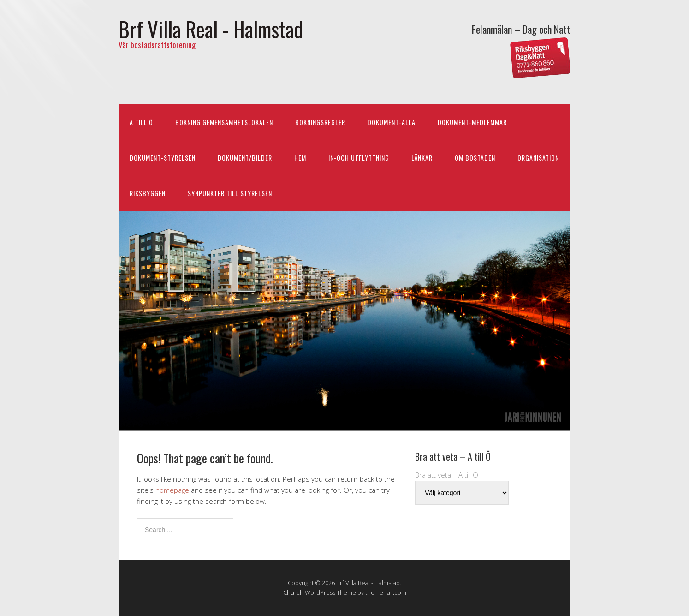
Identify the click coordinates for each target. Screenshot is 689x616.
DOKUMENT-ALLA (392, 122)
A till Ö (141, 122)
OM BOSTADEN (475, 158)
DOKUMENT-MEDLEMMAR (472, 122)
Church (293, 592)
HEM (300, 158)
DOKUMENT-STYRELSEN (163, 158)
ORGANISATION (538, 158)
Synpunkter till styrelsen (230, 193)
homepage (172, 490)
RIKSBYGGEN (148, 193)
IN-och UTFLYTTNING (359, 158)
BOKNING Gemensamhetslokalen (224, 122)
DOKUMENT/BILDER (245, 158)
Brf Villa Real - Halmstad (211, 29)
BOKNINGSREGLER (320, 122)
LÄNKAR (422, 158)
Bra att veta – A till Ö (447, 475)
